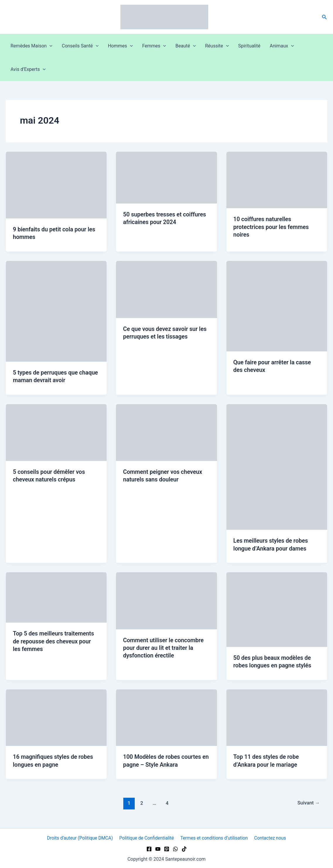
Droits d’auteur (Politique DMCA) (81, 837)
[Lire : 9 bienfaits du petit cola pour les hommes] (56, 185)
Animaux (282, 46)
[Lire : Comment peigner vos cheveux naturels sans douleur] (166, 432)
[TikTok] (184, 848)
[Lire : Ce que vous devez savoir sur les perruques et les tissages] (166, 289)
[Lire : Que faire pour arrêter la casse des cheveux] (277, 306)
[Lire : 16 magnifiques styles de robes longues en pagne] (56, 716)
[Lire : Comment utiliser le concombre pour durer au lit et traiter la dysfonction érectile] (166, 600)
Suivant (308, 802)
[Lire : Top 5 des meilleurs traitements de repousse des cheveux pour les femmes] (56, 596)
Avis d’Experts (28, 69)
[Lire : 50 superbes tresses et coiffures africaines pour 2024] (166, 177)
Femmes (154, 46)
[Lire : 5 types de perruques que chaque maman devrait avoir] (56, 311)
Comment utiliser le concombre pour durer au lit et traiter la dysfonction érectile (164, 647)
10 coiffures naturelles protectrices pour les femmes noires (272, 227)
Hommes (120, 46)
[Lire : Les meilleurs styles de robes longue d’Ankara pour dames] (277, 466)
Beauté (186, 46)
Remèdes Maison (31, 46)
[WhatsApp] (175, 848)
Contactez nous (270, 837)
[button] (325, 17)
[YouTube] (158, 848)
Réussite (217, 46)
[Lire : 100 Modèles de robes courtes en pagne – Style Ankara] (166, 716)
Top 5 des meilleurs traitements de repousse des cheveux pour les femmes (54, 640)
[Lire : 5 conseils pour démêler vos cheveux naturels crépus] (56, 432)
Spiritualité (249, 46)
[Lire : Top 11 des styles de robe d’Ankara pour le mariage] (277, 716)
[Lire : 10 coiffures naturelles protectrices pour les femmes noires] (277, 180)
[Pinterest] (167, 848)
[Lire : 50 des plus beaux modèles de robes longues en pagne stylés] (277, 608)
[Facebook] (149, 848)
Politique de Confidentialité (147, 837)
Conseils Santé (80, 46)
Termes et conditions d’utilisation (214, 837)
